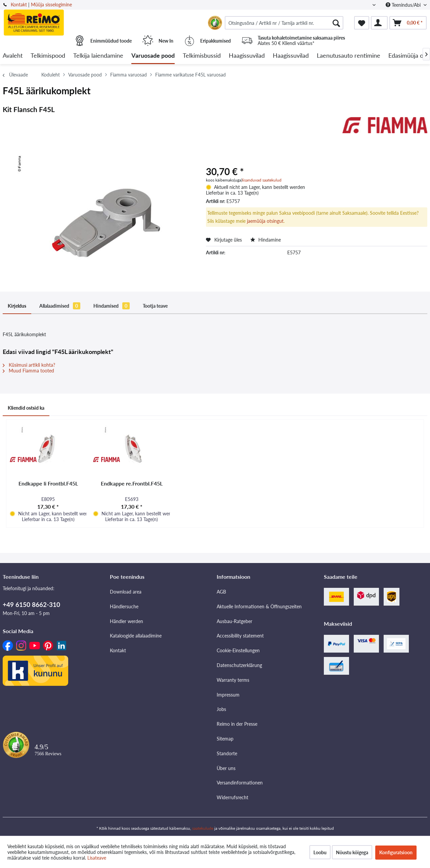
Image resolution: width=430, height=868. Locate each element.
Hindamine (266, 240)
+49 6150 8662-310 (31, 604)
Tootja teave (155, 306)
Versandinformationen (240, 783)
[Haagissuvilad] (247, 56)
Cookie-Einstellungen (238, 650)
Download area (126, 592)
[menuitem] (284, 23)
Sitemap (225, 739)
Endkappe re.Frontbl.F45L (132, 483)
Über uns (226, 768)
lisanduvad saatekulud (262, 180)
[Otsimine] (336, 23)
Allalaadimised (60, 306)
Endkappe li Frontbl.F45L (48, 483)
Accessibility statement (240, 636)
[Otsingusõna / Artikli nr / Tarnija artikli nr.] (284, 23)
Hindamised (112, 306)
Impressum (228, 695)
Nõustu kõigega (352, 852)
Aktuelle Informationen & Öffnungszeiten (259, 606)
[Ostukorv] (408, 23)
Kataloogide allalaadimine (136, 636)
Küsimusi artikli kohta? (29, 365)
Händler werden (126, 621)
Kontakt (19, 5)
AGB (221, 592)
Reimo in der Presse (237, 724)
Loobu (320, 852)
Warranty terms (233, 680)
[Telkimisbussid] (202, 56)
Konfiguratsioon (396, 852)
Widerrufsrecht (232, 797)
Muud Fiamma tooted (28, 371)
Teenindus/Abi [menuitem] (404, 5)
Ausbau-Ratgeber (234, 621)
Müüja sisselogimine (51, 5)
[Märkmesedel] (362, 23)
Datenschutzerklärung (239, 665)
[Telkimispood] (48, 56)
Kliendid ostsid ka (26, 408)
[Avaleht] (13, 56)
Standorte (227, 753)
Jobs (221, 709)
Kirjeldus (17, 306)
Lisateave (97, 858)
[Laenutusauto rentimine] (349, 56)
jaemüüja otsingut (265, 221)
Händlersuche (124, 606)
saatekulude (203, 828)
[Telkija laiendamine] (98, 56)
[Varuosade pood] (153, 56)
